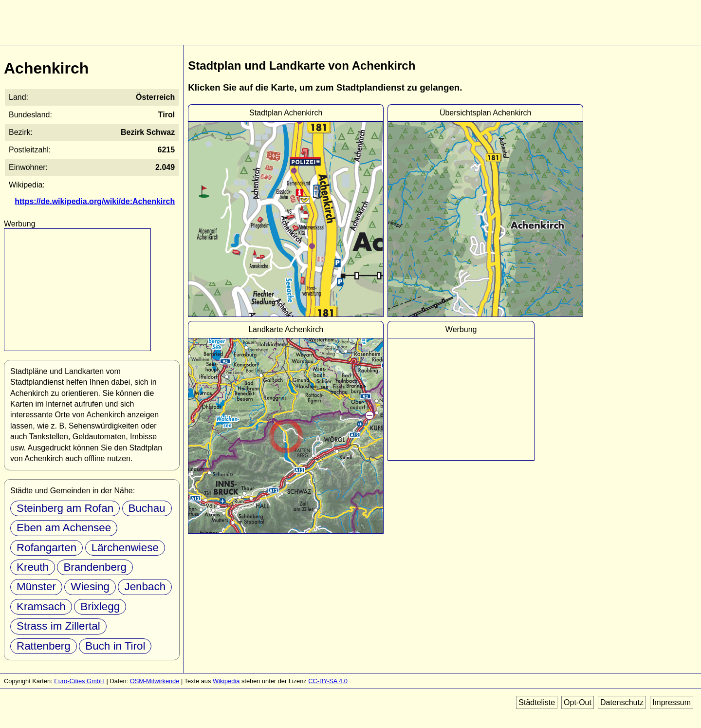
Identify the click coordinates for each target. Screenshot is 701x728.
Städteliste (537, 702)
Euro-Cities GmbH (79, 681)
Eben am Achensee (64, 528)
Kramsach (41, 607)
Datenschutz (622, 702)
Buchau (147, 508)
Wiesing (90, 587)
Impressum (672, 702)
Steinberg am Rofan (65, 508)
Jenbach (145, 587)
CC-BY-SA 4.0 (328, 681)
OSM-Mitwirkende (155, 681)
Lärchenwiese (125, 548)
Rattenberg (44, 646)
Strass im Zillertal (58, 626)
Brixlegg (100, 607)
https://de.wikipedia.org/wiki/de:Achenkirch (95, 201)
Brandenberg (95, 567)
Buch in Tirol (115, 646)
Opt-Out (578, 702)
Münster (36, 587)
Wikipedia (226, 681)
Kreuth (33, 567)
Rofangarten (46, 548)
